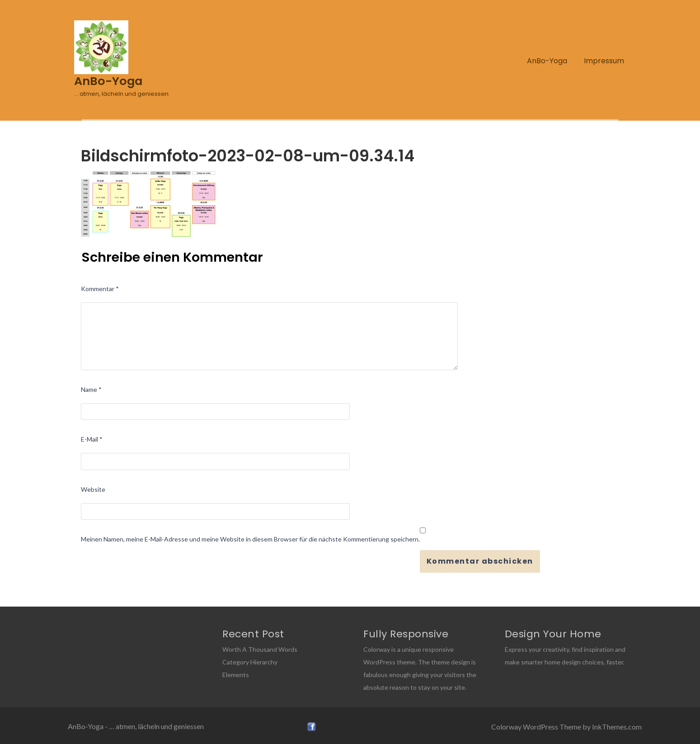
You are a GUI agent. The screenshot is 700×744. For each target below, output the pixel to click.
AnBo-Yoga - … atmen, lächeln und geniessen (136, 726)
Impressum (604, 61)
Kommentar (100, 289)
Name (91, 389)
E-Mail (92, 439)
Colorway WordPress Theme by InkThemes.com (566, 727)
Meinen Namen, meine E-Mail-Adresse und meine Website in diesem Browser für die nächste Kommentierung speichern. (250, 539)
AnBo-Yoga (547, 61)
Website (93, 489)
